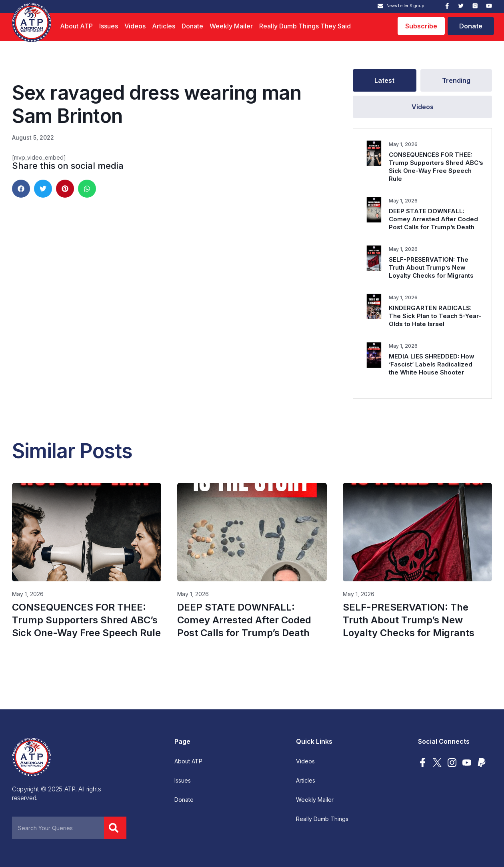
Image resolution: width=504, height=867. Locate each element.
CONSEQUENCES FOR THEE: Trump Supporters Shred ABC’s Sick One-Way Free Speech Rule (436, 167)
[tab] (385, 80)
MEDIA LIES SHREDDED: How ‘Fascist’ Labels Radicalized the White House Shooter (432, 364)
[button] (21, 189)
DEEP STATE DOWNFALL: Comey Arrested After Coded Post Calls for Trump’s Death (433, 219)
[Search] (115, 828)
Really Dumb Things (322, 819)
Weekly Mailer (231, 26)
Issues (109, 26)
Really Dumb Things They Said (305, 26)
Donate (192, 26)
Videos (135, 26)
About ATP (76, 26)
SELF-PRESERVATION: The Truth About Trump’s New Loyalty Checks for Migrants (431, 267)
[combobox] (58, 828)
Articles (164, 26)
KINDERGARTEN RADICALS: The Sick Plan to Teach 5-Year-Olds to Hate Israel (435, 316)
